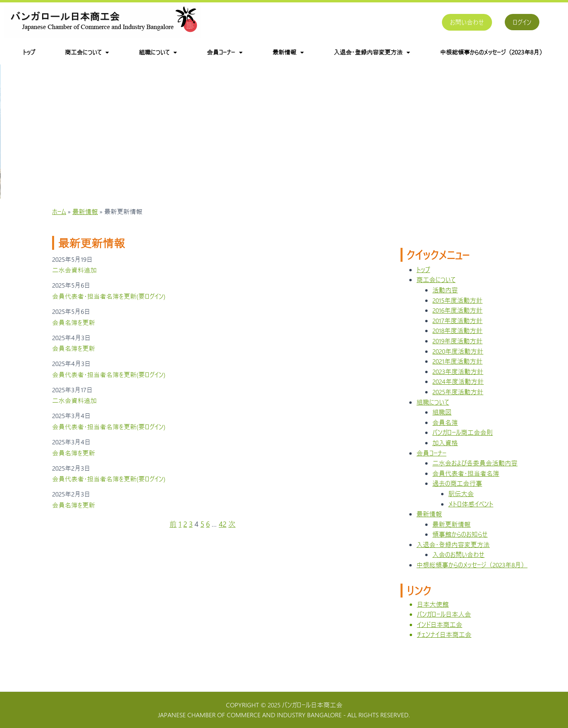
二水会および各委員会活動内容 (475, 471)
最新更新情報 (451, 532)
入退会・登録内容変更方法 (372, 52)
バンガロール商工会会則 (463, 440)
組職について (158, 52)
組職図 (442, 420)
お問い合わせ (467, 22)
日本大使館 (433, 612)
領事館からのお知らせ (460, 542)
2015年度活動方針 (457, 308)
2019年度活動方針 (457, 349)
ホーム (59, 219)
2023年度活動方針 (458, 379)
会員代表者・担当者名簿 (466, 481)
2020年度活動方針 (458, 359)
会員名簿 (445, 430)
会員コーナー (225, 52)
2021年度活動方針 (457, 369)
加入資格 (445, 451)
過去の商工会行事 (457, 491)
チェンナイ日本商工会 (444, 642)
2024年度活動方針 (458, 389)
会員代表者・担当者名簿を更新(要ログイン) (109, 304)
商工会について (87, 52)
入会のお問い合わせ (458, 562)
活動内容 (445, 298)
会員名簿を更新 (74, 330)
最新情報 (288, 52)
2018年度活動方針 (457, 338)
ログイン (522, 22)
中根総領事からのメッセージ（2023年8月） (493, 52)
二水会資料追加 (74, 278)
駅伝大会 (461, 501)
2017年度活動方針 (457, 328)
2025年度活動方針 (458, 400)
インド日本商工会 (440, 632)
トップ (29, 52)
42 (223, 532)
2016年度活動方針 (457, 318)
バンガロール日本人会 (444, 622)
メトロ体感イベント (471, 511)
